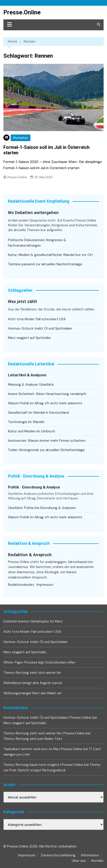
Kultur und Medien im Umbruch (32, 431)
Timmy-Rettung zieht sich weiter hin (32, 673)
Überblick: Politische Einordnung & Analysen (42, 508)
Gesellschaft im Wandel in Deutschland (38, 413)
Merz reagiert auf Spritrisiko (29, 338)
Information (90, 855)
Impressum (45, 585)
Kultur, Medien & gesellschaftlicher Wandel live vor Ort (50, 255)
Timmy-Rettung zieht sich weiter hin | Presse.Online (44, 733)
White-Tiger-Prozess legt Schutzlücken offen (39, 662)
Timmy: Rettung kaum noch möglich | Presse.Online (43, 765)
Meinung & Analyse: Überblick (31, 385)
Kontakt (97, 861)
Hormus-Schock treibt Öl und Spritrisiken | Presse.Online (47, 718)
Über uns (79, 861)
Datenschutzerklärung (58, 855)
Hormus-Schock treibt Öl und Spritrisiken (40, 328)
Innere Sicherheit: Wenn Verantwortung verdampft (47, 394)
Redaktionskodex (21, 585)
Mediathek (21, 138)
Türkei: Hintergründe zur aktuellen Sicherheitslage (46, 450)
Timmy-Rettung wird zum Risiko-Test (33, 739)
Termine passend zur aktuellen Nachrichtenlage (45, 264)
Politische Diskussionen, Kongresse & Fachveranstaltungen (37, 243)
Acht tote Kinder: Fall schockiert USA (37, 319)
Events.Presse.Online (80, 220)
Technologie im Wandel (26, 422)
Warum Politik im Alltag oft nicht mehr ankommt (45, 403)
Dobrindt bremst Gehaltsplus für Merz (33, 621)
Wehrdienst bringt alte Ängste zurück (33, 683)
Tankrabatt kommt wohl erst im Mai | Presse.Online (43, 749)
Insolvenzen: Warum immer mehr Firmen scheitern (47, 441)
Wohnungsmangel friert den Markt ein (33, 693)
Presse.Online (22, 12)
